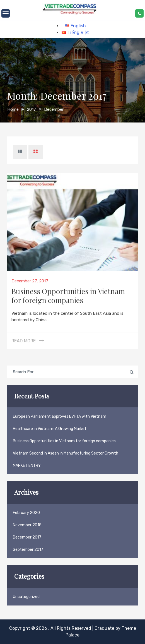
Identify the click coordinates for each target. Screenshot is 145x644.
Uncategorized (26, 597)
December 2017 (27, 537)
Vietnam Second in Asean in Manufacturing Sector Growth (66, 453)
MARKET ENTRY (27, 466)
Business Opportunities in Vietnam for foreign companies (68, 296)
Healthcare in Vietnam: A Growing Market (50, 429)
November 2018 (27, 525)
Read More (24, 341)
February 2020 (26, 513)
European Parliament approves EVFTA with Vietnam (60, 416)
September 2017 (28, 550)
